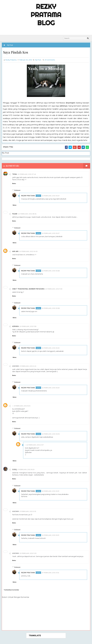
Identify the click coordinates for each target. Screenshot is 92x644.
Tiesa (15, 174)
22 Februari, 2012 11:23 (28, 553)
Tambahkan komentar (11, 590)
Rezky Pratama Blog (46, 15)
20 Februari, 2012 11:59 (28, 326)
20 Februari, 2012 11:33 (54, 288)
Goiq (14, 469)
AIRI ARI (15, 251)
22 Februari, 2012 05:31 (50, 491)
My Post (10, 45)
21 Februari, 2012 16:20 (26, 469)
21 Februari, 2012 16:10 (22, 405)
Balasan (17, 190)
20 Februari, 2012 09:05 (28, 251)
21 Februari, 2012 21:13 (28, 511)
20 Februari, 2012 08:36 (27, 213)
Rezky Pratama (28, 195)
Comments (50, 60)
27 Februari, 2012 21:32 (50, 572)
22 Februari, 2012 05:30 (51, 434)
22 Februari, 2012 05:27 (51, 195)
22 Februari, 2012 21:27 (35, 444)
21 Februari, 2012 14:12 (28, 366)
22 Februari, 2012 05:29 (51, 348)
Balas (14, 183)
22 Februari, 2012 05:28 (51, 270)
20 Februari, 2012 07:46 (27, 174)
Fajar (15, 213)
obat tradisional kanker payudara (28, 288)
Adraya (15, 326)
